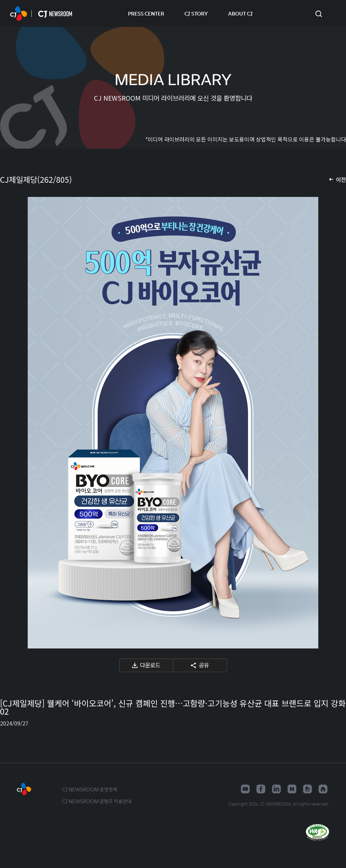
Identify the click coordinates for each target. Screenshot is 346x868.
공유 (204, 665)
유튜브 (245, 789)
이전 (341, 179)
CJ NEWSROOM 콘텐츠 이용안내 (97, 801)
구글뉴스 (307, 789)
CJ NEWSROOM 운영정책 (90, 789)
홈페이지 (323, 789)
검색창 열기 (318, 14)
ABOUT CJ (240, 13)
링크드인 (276, 789)
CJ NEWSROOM (19, 14)
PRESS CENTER (146, 13)
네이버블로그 (292, 789)
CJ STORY (196, 13)
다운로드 (150, 665)
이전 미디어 (14, 423)
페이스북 (261, 789)
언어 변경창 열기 (332, 14)
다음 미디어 (332, 423)
